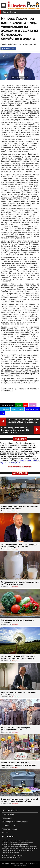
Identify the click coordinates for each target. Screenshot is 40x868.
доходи (33, 405)
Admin (4, 44)
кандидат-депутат (32, 409)
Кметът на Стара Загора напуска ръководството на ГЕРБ (16, 729)
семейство (5, 409)
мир (26, 405)
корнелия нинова (8, 405)
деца (14, 409)
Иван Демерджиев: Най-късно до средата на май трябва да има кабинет (20, 546)
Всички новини (8, 814)
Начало (5, 12)
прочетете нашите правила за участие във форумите (20, 462)
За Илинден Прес (9, 825)
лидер (21, 409)
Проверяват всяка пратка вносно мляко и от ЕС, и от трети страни (20, 583)
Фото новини (7, 818)
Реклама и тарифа (9, 829)
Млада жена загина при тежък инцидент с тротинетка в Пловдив (20, 508)
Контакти (6, 833)
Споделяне (8, 49)
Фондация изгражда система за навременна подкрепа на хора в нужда (18, 764)
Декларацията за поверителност (15, 822)
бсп (3, 413)
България (14, 12)
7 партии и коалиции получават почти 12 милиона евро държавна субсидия (19, 800)
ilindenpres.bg (6, 864)
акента (19, 405)
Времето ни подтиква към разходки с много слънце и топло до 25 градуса (18, 657)
